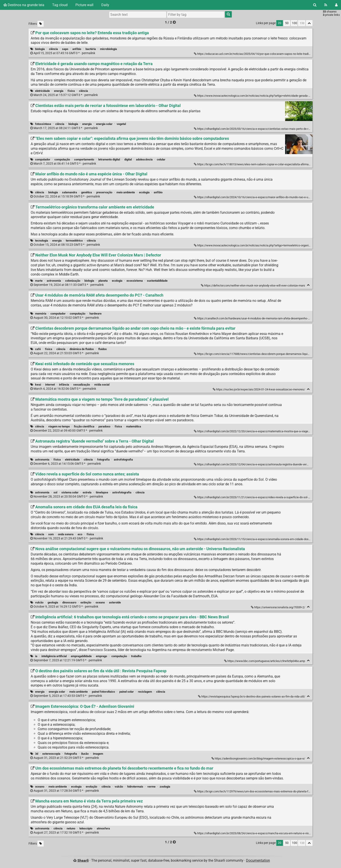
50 (287, 23)
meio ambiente (126, 192)
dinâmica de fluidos (82, 349)
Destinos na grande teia (24, 5)
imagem (98, 754)
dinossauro (69, 602)
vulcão (39, 602)
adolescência (144, 159)
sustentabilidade (157, 281)
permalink (63, 53)
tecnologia (42, 241)
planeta (103, 281)
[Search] (315, 5)
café (38, 349)
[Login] (336, 5)
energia (59, 91)
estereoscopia (51, 754)
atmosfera (103, 828)
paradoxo (104, 426)
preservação (104, 192)
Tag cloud (60, 5)
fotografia (103, 460)
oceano (100, 602)
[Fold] (308, 285)
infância (64, 385)
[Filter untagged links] (41, 24)
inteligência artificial (54, 656)
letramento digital (109, 159)
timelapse (102, 492)
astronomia (54, 281)
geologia (53, 602)
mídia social (102, 385)
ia (36, 656)
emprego (101, 656)
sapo (65, 49)
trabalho (136, 656)
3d (37, 754)
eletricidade (42, 91)
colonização (73, 281)
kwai (38, 385)
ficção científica (84, 426)
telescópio (86, 828)
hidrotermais (135, 787)
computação (62, 159)
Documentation (258, 860)
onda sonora (66, 534)
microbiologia (108, 49)
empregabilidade (81, 656)
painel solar (127, 692)
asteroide (115, 602)
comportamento (84, 159)
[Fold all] (309, 23)
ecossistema (135, 281)
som (51, 534)
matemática (134, 426)
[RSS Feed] (326, 5)
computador (43, 159)
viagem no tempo (59, 426)
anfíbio (77, 49)
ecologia (144, 192)
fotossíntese (43, 124)
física (71, 91)
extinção (86, 602)
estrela (87, 492)
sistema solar (70, 492)
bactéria (91, 49)
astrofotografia (123, 460)
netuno (71, 828)
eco (80, 534)
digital (128, 159)
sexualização (82, 385)
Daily (105, 5)
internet (50, 385)
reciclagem (145, 692)
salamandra (70, 192)
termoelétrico (74, 241)
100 (295, 23)
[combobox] (196, 14)
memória (41, 314)
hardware (96, 314)
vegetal (121, 124)
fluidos (103, 349)
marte (39, 281)
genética (87, 192)
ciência (53, 49)
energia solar (104, 124)
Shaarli (83, 860)
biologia (40, 49)
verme (151, 787)
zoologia (165, 787)
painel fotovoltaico (103, 692)
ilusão (85, 754)
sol (55, 492)
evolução (91, 787)
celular (161, 159)
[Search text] (138, 14)
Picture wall (84, 5)
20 (280, 23)
